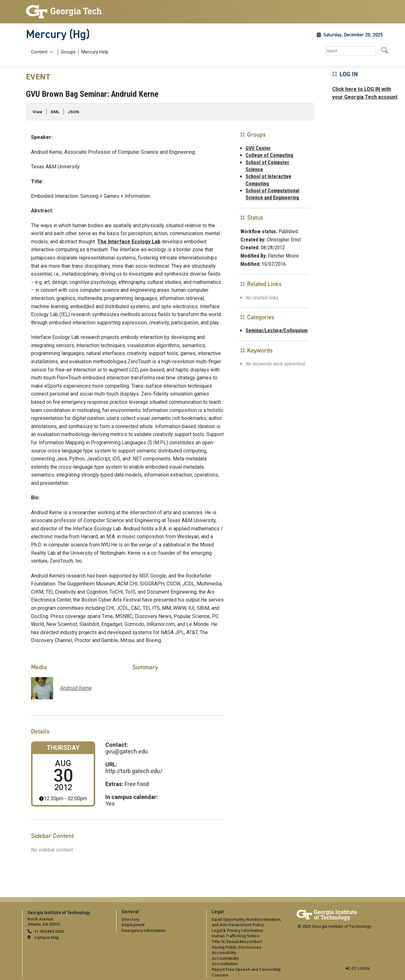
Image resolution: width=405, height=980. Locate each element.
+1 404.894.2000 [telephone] (49, 931)
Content (39, 52)
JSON (73, 112)
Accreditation (225, 964)
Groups (68, 52)
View (37, 112)
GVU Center (258, 148)
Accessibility (224, 953)
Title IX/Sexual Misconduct (237, 942)
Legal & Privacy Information (237, 930)
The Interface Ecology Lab (129, 242)
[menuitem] (69, 52)
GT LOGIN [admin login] (360, 968)
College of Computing (269, 155)
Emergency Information (143, 930)
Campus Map (47, 937)
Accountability (225, 958)
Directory (130, 919)
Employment (133, 925)
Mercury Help (95, 52)
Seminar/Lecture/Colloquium (277, 331)
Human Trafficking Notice (236, 936)
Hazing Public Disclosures (236, 947)
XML (55, 112)
